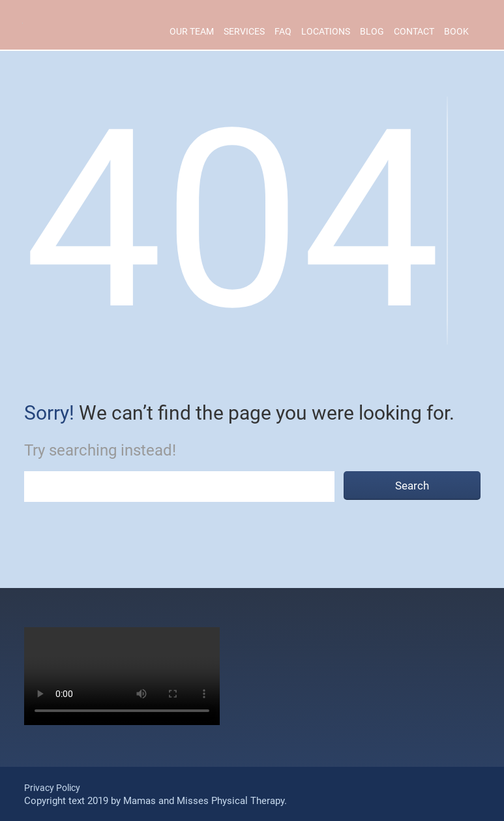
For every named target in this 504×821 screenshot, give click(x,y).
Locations (326, 31)
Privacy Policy (52, 788)
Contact (414, 31)
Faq (283, 31)
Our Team (192, 31)
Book (456, 31)
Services (244, 31)
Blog (372, 31)
